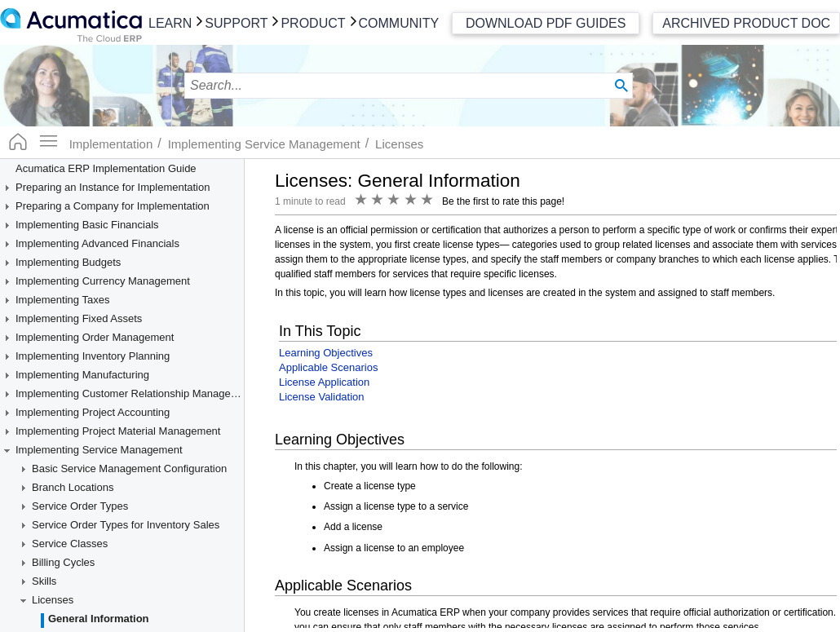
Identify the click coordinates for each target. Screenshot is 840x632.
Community (399, 23)
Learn (170, 23)
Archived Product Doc (746, 23)
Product (313, 23)
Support (236, 23)
